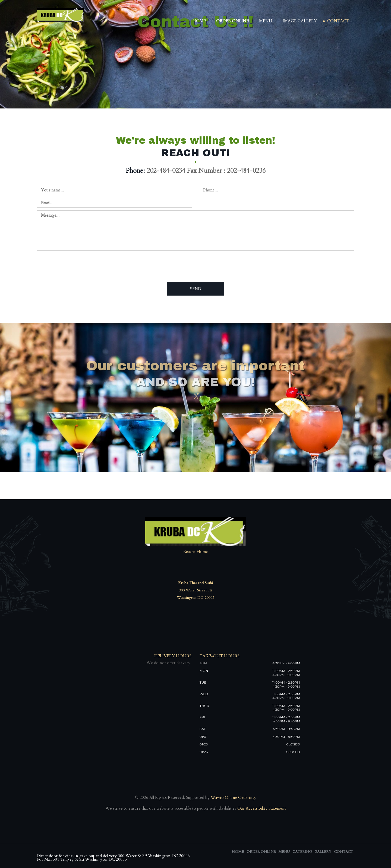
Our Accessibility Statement (261, 808)
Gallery (323, 852)
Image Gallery (300, 21)
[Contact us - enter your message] (195, 230)
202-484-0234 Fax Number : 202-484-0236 (206, 171)
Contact (338, 21)
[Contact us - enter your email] (114, 203)
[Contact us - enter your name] (114, 190)
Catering (302, 852)
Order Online (232, 21)
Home (199, 21)
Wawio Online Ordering (233, 797)
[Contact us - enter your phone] (277, 190)
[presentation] (78, 266)
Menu (266, 21)
